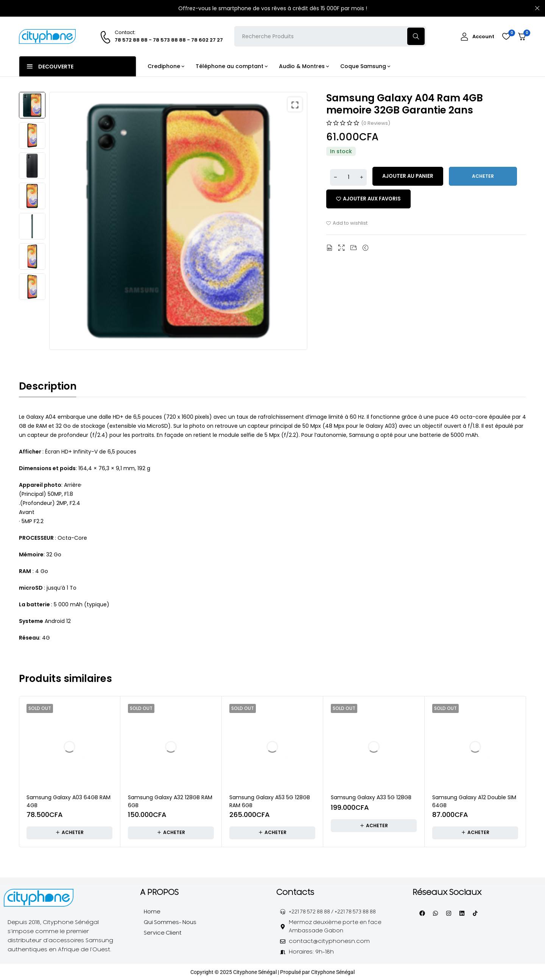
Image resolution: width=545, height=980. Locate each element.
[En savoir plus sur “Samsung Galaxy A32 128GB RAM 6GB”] (171, 832)
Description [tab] (48, 386)
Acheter (488, 176)
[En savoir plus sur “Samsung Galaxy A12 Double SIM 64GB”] (475, 832)
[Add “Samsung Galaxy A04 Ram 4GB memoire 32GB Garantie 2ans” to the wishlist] (371, 199)
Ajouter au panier (412, 176)
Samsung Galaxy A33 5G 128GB (371, 797)
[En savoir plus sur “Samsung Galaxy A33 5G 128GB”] (374, 825)
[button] (292, 107)
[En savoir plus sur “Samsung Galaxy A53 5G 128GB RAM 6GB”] (272, 832)
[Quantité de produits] (350, 177)
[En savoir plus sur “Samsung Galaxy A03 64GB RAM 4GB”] (69, 832)
